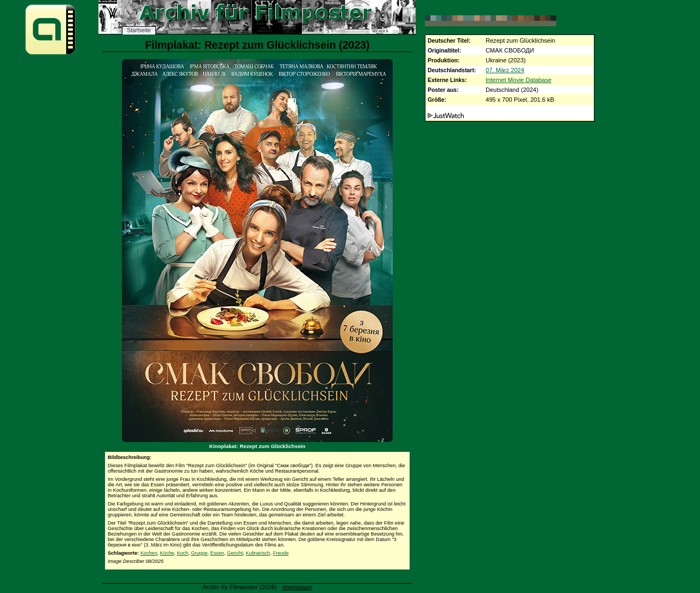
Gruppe (199, 553)
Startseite (139, 30)
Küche (167, 553)
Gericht (235, 553)
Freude (281, 553)
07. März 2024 (505, 70)
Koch (182, 553)
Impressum (297, 587)
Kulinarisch (258, 553)
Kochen (149, 553)
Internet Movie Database (518, 80)
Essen (217, 553)
